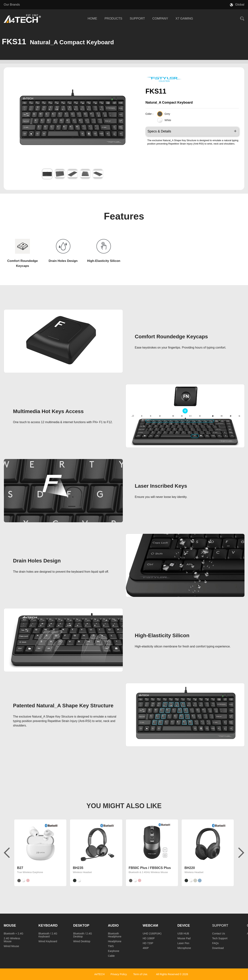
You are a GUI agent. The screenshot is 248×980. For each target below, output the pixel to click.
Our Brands (12, 5)
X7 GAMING (184, 19)
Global (240, 5)
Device (184, 926)
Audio (113, 926)
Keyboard (48, 926)
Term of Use (140, 974)
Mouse (10, 926)
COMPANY (160, 19)
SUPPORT (137, 19)
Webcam (150, 926)
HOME (92, 19)
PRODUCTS (113, 19)
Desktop (81, 926)
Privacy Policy (119, 974)
